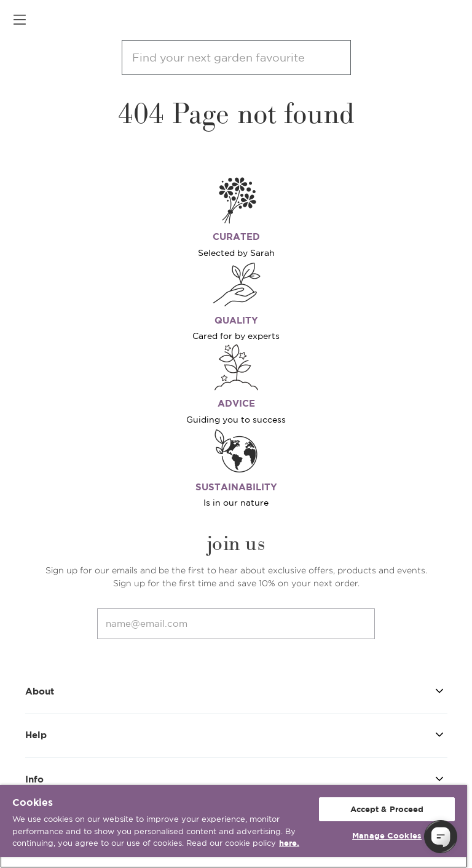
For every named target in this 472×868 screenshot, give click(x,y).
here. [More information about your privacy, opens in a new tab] (289, 843)
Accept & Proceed (387, 809)
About (236, 691)
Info (236, 778)
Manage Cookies (387, 836)
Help (236, 734)
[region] (234, 826)
